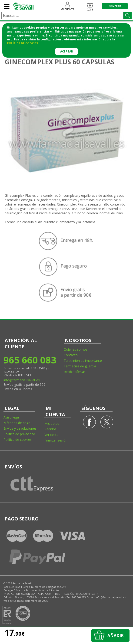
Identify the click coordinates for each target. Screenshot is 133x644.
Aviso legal (12, 417)
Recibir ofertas (75, 372)
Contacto (71, 355)
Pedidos (50, 429)
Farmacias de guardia (80, 366)
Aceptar (67, 51)
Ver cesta (51, 435)
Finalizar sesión (56, 440)
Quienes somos (76, 349)
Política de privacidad (19, 434)
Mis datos (52, 423)
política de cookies (22, 43)
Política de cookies (18, 440)
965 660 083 (30, 360)
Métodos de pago (17, 423)
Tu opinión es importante (83, 361)
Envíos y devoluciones (20, 428)
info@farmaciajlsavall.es (22, 380)
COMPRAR (115, 6)
